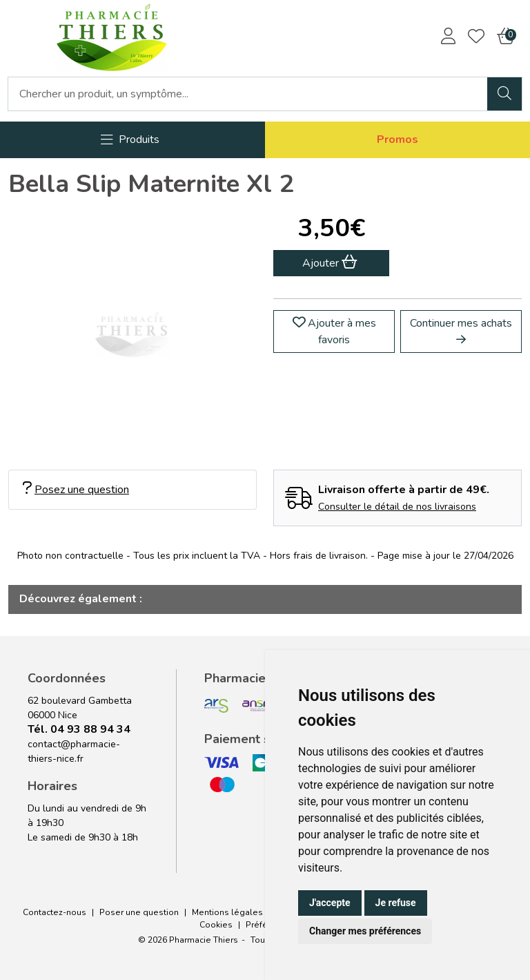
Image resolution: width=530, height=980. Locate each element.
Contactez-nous (55, 912)
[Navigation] (130, 140)
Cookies (216, 925)
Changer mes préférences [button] (365, 931)
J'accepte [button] (330, 903)
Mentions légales (227, 912)
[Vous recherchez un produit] (248, 94)
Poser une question (139, 912)
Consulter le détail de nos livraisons (397, 507)
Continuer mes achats (461, 330)
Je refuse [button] (396, 903)
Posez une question (76, 489)
